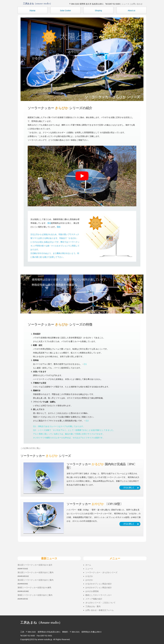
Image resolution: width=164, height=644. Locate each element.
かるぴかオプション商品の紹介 (99, 584)
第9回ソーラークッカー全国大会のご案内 (35, 595)
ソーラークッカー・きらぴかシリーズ (101, 572)
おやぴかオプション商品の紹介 (99, 588)
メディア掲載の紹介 (94, 599)
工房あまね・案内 (93, 606)
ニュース (126, 4)
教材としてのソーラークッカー (99, 595)
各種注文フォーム (106, 610)
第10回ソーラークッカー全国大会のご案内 (36, 580)
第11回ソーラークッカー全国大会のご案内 (36, 572)
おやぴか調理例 (92, 591)
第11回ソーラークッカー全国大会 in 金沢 (35, 565)
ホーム (88, 565)
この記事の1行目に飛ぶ (30, 448)
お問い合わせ (137, 4)
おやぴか (89, 580)
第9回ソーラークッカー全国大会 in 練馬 (34, 588)
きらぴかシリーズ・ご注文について (100, 603)
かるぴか (89, 576)
